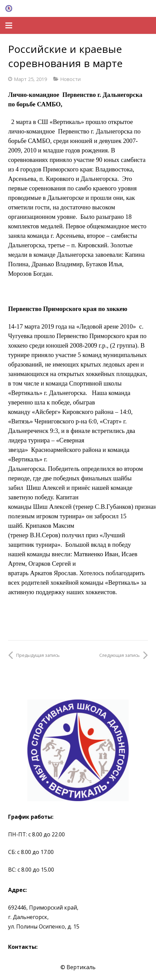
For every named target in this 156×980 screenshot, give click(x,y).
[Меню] (9, 25)
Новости (70, 79)
